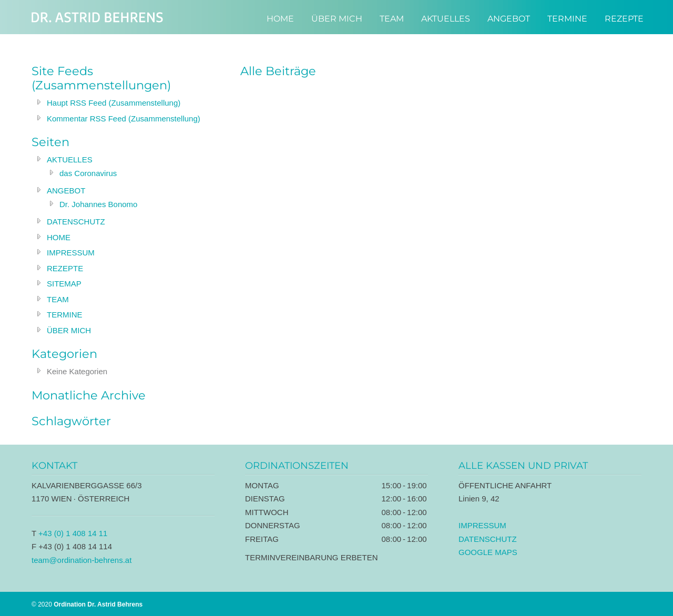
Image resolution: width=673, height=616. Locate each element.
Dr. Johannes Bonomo (98, 204)
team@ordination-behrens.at (81, 560)
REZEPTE (65, 268)
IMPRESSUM (71, 253)
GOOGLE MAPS (488, 552)
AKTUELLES (70, 160)
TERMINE (65, 315)
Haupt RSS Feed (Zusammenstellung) (114, 103)
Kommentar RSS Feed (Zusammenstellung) (124, 119)
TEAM (58, 299)
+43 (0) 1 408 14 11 (73, 533)
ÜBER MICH (69, 330)
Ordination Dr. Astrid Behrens (97, 17)
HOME (59, 237)
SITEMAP (64, 284)
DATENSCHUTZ (76, 222)
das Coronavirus (88, 173)
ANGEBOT (66, 191)
